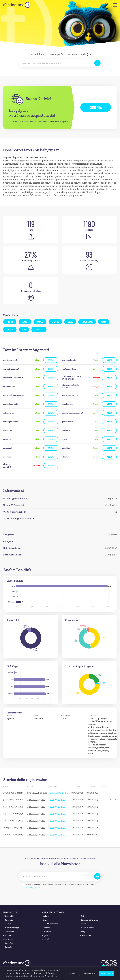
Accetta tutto (107, 973)
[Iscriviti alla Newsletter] (97, 876)
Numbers (47, 932)
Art (82, 916)
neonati (25, 322)
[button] (115, 5)
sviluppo (10, 329)
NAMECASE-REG (59, 793)
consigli (40, 322)
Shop (83, 932)
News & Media (87, 928)
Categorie (8, 920)
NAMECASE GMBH (37, 793)
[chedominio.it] (17, 5)
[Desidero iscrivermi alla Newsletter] (23, 885)
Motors (46, 928)
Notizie (7, 935)
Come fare (8, 943)
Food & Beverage (50, 924)
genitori (10, 322)
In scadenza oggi (11, 928)
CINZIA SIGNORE (36, 800)
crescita (55, 322)
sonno (104, 322)
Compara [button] (96, 107)
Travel (46, 939)
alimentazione (87, 322)
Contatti (7, 947)
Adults (46, 916)
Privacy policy (33, 887)
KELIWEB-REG (58, 800)
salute (70, 322)
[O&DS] (109, 963)
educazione (39, 329)
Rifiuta (72, 973)
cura (24, 329)
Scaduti (7, 924)
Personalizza (90, 973)
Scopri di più (51, 976)
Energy (46, 920)
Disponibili (9, 916)
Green (83, 924)
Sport (45, 935)
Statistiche (8, 932)
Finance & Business (89, 920)
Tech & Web (86, 935)
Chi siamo (8, 939)
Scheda (51, 360)
